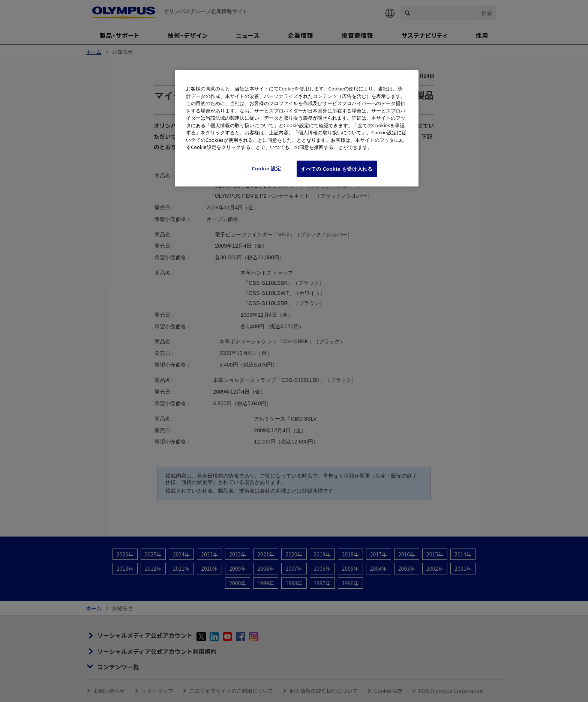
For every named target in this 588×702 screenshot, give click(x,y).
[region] (297, 128)
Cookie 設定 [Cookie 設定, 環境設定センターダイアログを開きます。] (266, 168)
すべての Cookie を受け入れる (337, 169)
